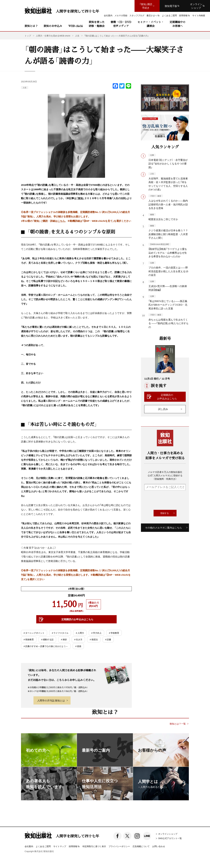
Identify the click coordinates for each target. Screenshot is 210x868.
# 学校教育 (114, 633)
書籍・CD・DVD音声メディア (121, 24)
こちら (61, 221)
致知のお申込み (53, 26)
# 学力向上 (96, 633)
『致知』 (80, 198)
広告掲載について (141, 846)
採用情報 (74, 846)
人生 (25, 87)
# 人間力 (80, 633)
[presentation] (169, 500)
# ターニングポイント (34, 633)
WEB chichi (75, 26)
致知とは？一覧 (178, 724)
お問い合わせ (159, 846)
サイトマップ (60, 846)
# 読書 (108, 639)
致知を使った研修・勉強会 (97, 24)
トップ (28, 36)
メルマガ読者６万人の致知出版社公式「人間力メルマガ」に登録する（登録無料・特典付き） (165, 475)
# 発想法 (94, 639)
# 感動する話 (47, 639)
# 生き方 (78, 639)
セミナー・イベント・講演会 (151, 24)
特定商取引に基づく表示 (94, 846)
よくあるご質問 (43, 846)
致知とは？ (31, 26)
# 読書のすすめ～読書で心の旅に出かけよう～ (46, 646)
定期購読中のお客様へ (178, 24)
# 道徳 (78, 646)
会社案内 (29, 846)
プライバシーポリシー (119, 846)
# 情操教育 (29, 639)
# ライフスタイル (60, 633)
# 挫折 (64, 639)
